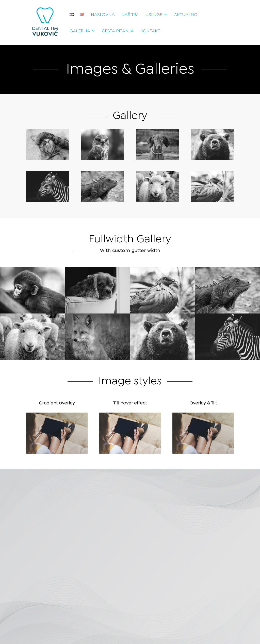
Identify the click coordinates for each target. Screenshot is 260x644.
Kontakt (150, 31)
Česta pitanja (118, 31)
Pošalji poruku (90, 587)
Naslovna (103, 15)
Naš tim (130, 15)
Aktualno (186, 15)
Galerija (80, 31)
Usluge (154, 15)
